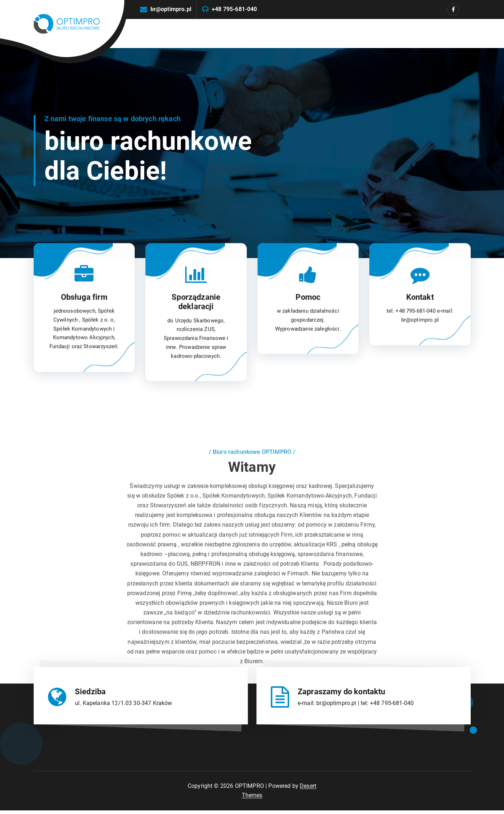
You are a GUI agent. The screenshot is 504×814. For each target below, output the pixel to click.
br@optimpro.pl (171, 9)
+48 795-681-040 (234, 9)
